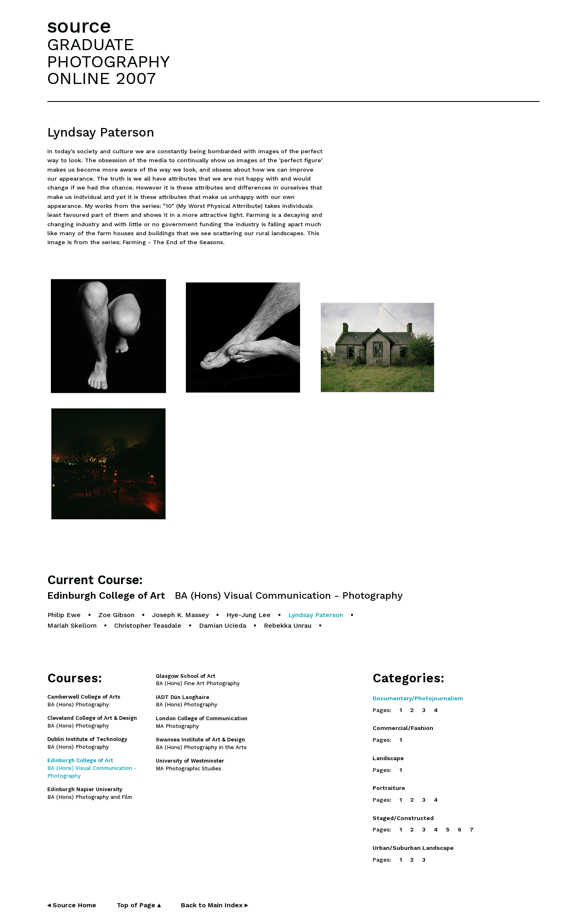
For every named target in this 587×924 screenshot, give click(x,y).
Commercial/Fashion (403, 728)
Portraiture (389, 788)
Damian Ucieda (223, 625)
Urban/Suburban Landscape (413, 848)
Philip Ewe (64, 615)
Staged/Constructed (403, 818)
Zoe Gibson (116, 615)
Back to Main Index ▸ (214, 905)
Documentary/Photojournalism (418, 698)
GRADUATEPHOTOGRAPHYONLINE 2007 (108, 61)
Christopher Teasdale (148, 625)
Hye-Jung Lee (248, 615)
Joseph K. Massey (180, 615)
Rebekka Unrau (288, 625)
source (79, 26)
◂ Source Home (72, 905)
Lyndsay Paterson (316, 615)
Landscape (388, 758)
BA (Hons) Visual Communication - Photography (92, 768)
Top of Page (139, 905)
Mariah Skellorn (72, 625)
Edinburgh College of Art (225, 596)
